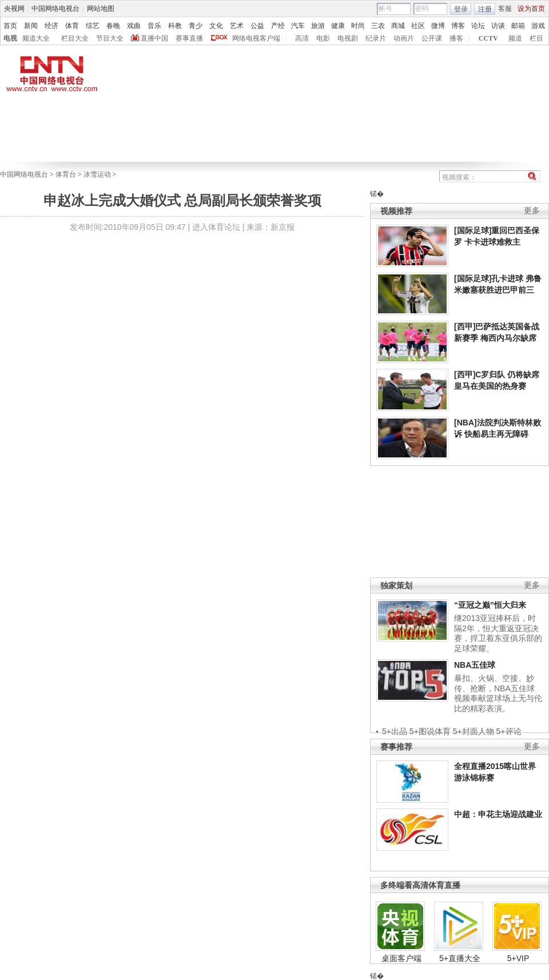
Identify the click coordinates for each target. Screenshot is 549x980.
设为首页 (531, 9)
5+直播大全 (460, 958)
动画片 (404, 38)
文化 (216, 26)
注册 (485, 9)
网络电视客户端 (256, 38)
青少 (196, 26)
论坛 (478, 26)
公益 (257, 26)
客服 (505, 9)
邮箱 (518, 26)
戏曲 (134, 26)
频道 (515, 38)
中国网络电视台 (55, 9)
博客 (458, 26)
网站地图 (101, 9)
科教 (175, 26)
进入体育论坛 (216, 227)
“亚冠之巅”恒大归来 (490, 605)
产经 (278, 26)
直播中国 (154, 38)
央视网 (14, 9)
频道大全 (36, 38)
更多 (532, 211)
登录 (461, 9)
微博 (438, 26)
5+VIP (518, 958)
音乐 (154, 26)
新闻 (31, 26)
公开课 (432, 38)
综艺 (93, 26)
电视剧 (348, 38)
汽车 (298, 26)
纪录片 (376, 38)
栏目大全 (75, 38)
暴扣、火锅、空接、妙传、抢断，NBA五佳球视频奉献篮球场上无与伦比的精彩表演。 (498, 693)
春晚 (113, 26)
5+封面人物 (474, 731)
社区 (418, 26)
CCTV (488, 38)
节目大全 (110, 38)
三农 (378, 26)
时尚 (358, 26)
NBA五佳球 (475, 665)
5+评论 (509, 731)
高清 (302, 38)
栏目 (536, 38)
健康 (338, 26)
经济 (51, 26)
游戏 (538, 26)
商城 (398, 26)
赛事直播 (189, 38)
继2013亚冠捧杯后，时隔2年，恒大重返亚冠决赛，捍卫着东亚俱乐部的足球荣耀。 (498, 633)
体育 (72, 26)
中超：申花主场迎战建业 (498, 814)
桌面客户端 (401, 958)
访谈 (498, 26)
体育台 (66, 174)
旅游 (318, 26)
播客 (456, 38)
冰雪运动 (97, 174)
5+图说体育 (430, 731)
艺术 (237, 26)
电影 (323, 38)
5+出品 (395, 731)
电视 (10, 38)
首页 (10, 26)
